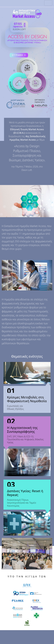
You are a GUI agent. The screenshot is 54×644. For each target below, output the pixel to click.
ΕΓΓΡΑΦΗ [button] (19, 55)
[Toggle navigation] (48, 3)
